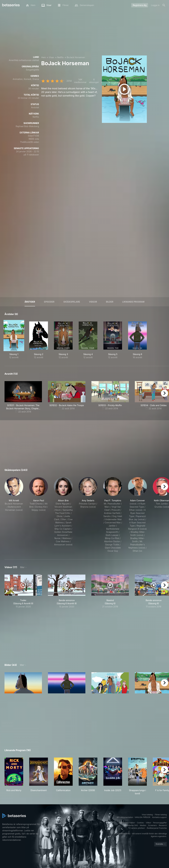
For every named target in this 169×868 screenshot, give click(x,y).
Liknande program (133, 302)
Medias (143, 825)
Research (163, 825)
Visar (52, 57)
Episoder (49, 302)
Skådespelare (72, 302)
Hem (44, 57)
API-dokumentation (125, 817)
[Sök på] (164, 5)
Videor (93, 302)
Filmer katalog (161, 815)
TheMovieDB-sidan (29, 142)
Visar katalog (147, 815)
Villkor (148, 823)
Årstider (30, 302)
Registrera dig (140, 5)
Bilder (110, 302)
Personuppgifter (160, 823)
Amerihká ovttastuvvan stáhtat (24, 60)
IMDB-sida (34, 139)
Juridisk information (126, 823)
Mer (22, 567)
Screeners (153, 825)
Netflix (60, 57)
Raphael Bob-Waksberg (27, 126)
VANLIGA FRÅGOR (142, 817)
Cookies (140, 823)
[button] (14, 515)
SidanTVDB (33, 136)
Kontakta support (159, 817)
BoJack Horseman (76, 57)
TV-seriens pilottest (136, 828)
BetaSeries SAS (131, 825)
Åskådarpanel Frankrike (157, 828)
